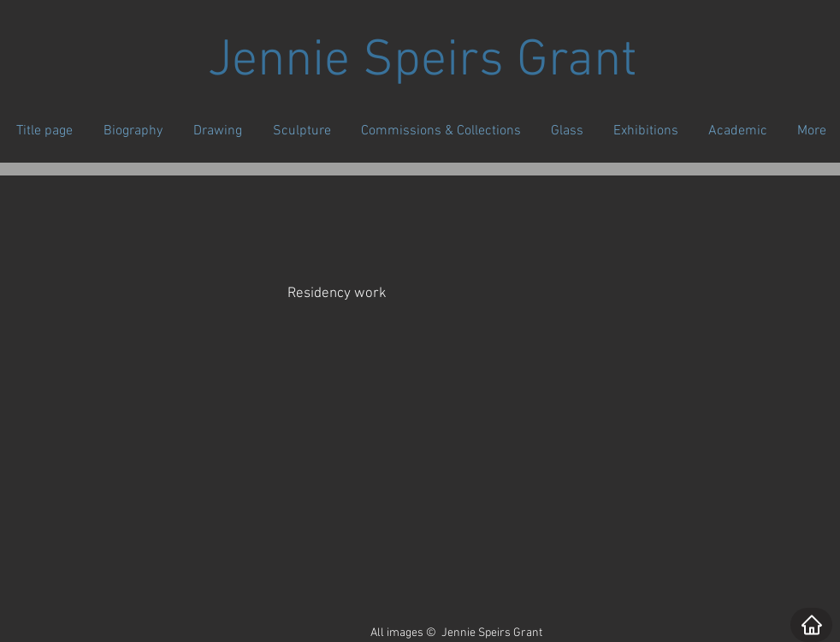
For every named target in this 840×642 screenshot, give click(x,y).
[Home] (811, 625)
